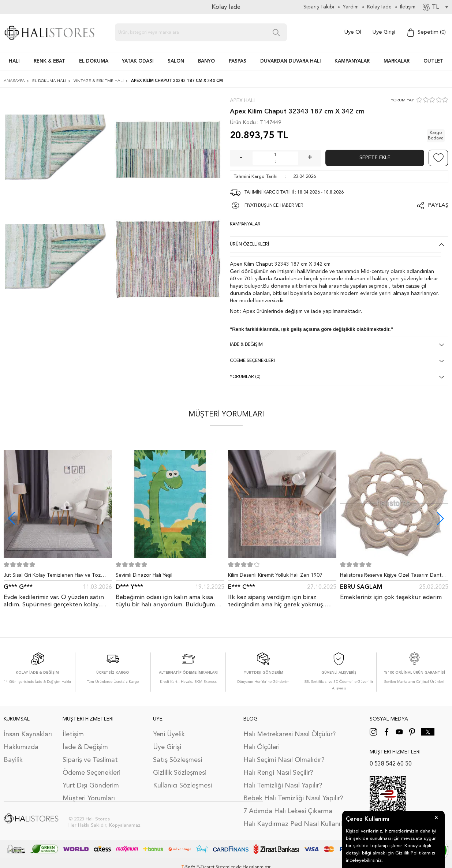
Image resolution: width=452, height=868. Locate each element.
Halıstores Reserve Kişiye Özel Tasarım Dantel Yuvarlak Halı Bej (393, 577)
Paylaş (438, 205)
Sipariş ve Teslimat (90, 760)
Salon (176, 61)
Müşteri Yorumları (89, 798)
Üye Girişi (384, 32)
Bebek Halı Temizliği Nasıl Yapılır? (293, 798)
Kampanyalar (352, 61)
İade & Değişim (85, 747)
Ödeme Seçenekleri (91, 773)
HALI (14, 61)
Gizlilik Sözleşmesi (180, 773)
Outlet (433, 61)
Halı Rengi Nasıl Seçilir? (278, 773)
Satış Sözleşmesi (178, 760)
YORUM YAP (402, 100)
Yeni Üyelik (169, 734)
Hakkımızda (21, 747)
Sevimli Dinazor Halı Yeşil (144, 575)
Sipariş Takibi (319, 7)
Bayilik (13, 760)
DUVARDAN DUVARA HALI (291, 61)
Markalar (397, 61)
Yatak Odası (138, 61)
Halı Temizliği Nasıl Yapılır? (283, 786)
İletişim (73, 734)
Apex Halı (242, 101)
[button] (440, 518)
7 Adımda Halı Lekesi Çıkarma (288, 811)
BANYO (206, 61)
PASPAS (238, 61)
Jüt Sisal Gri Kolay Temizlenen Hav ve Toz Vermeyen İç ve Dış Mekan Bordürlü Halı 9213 (57, 577)
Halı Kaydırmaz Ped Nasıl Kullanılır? (296, 824)
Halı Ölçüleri (262, 747)
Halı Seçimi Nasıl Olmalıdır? (284, 760)
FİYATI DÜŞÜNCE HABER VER (274, 206)
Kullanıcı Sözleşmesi (182, 786)
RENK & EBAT (49, 61)
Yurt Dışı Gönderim (91, 786)
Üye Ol (353, 32)
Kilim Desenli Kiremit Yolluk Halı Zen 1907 (275, 575)
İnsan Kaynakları (28, 734)
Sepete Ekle (375, 158)
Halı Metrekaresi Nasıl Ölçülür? (289, 734)
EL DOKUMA (94, 61)
